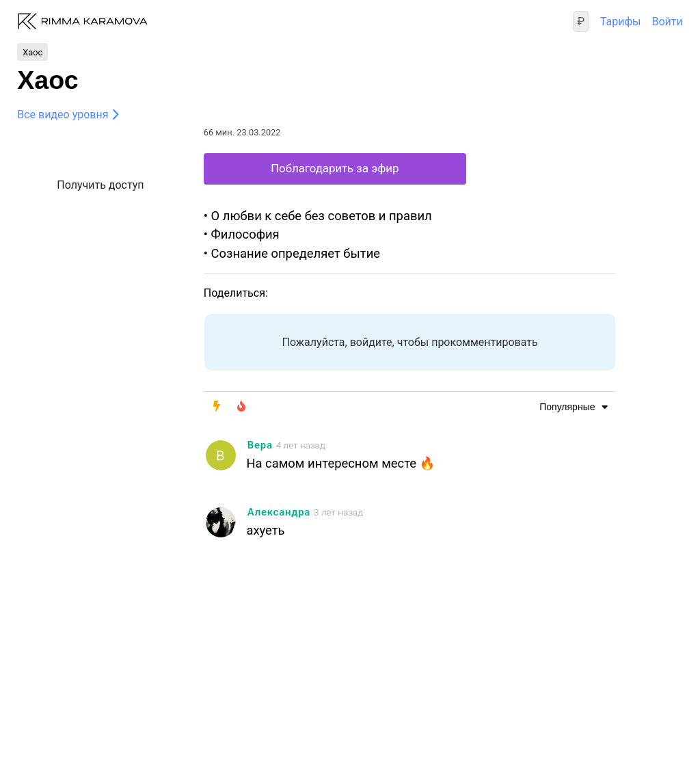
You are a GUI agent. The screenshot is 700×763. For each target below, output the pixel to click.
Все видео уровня (63, 115)
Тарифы (621, 22)
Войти (667, 22)
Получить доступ (100, 185)
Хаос (32, 52)
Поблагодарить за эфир (335, 168)
